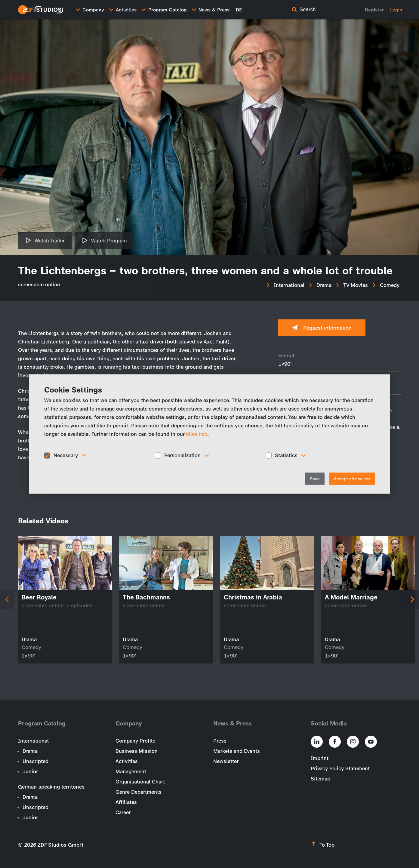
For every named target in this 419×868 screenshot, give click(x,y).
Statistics (286, 455)
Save (315, 479)
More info (197, 434)
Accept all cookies (352, 479)
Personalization (182, 455)
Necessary (66, 455)
